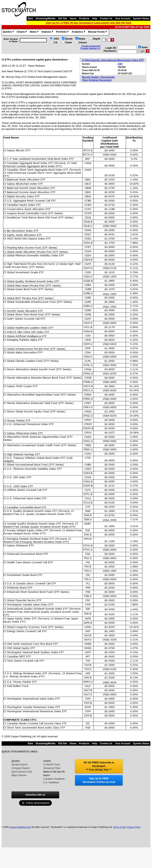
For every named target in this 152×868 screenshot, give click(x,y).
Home (73, 18)
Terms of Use (119, 827)
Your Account (123, 18)
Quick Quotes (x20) (22, 772)
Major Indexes (19, 775)
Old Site (63, 18)
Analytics (79, 32)
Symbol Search (20, 765)
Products (84, 18)
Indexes (48, 32)
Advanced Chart (52, 768)
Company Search (21, 768)
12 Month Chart (51, 765)
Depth (97, 39)
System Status (141, 18)
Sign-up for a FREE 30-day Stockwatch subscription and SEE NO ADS (89, 23)
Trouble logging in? (90, 48)
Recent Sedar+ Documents (98, 77)
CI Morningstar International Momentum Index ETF (113, 60)
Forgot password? (91, 46)
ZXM (120, 64)
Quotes (9, 32)
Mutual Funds (98, 32)
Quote (69, 39)
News (35, 32)
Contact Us (106, 18)
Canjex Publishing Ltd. (20, 827)
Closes (83, 42)
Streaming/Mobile (45, 18)
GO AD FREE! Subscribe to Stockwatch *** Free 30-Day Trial (99, 766)
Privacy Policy (134, 827)
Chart (68, 42)
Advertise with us (35, 795)
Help (95, 18)
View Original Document (97, 80)
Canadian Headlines (54, 779)
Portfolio (63, 32)
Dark (30, 18)
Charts (22, 32)
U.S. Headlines (51, 782)
